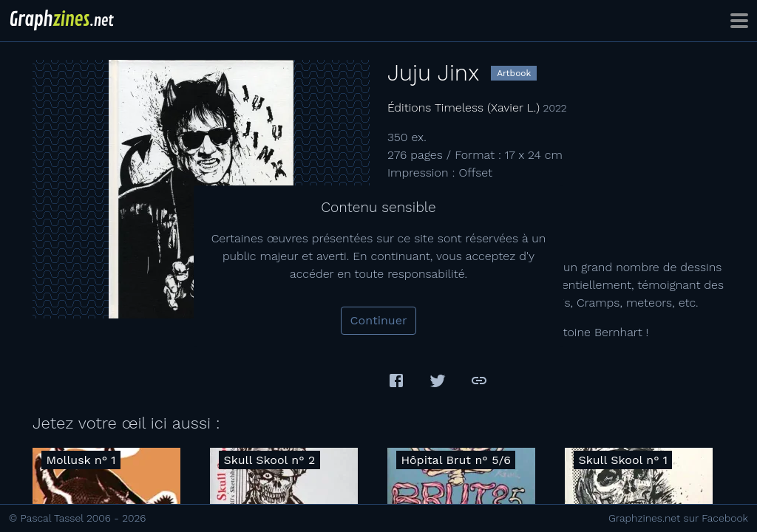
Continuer (379, 320)
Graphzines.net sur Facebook (678, 518)
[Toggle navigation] (739, 21)
